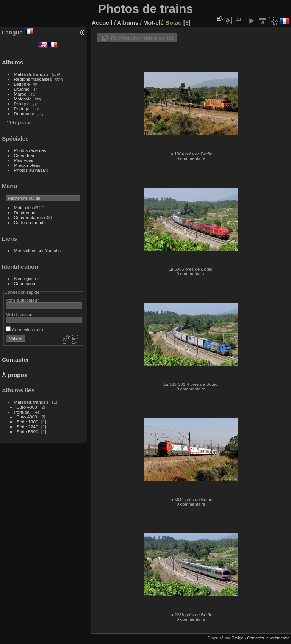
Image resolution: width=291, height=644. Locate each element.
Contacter (16, 360)
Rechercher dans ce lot (142, 38)
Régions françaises (33, 79)
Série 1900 (27, 422)
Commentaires (29, 217)
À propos (15, 375)
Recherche (25, 212)
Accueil (102, 23)
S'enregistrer (27, 278)
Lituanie (22, 89)
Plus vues (24, 160)
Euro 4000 (27, 407)
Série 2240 (27, 427)
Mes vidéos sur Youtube (38, 250)
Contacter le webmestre (268, 638)
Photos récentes (30, 150)
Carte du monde (30, 222)
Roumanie (24, 114)
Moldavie (23, 99)
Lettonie (22, 84)
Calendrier (24, 155)
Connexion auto (24, 330)
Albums (13, 62)
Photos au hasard (31, 170)
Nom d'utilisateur (22, 300)
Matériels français (31, 74)
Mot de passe (19, 314)
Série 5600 (27, 432)
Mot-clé (153, 23)
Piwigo (237, 638)
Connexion (25, 283)
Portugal (22, 109)
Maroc (20, 94)
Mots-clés (23, 208)
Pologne (22, 104)
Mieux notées (27, 165)
